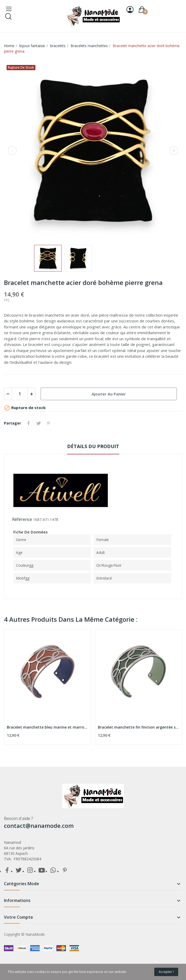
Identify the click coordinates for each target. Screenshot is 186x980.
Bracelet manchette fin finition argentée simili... (139, 727)
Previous (12, 151)
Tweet (39, 423)
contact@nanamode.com (39, 825)
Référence (22, 519)
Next (174, 151)
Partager (29, 423)
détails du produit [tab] (93, 446)
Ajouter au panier (109, 394)
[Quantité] (20, 394)
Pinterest (49, 423)
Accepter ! (166, 972)
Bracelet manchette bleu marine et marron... (47, 727)
